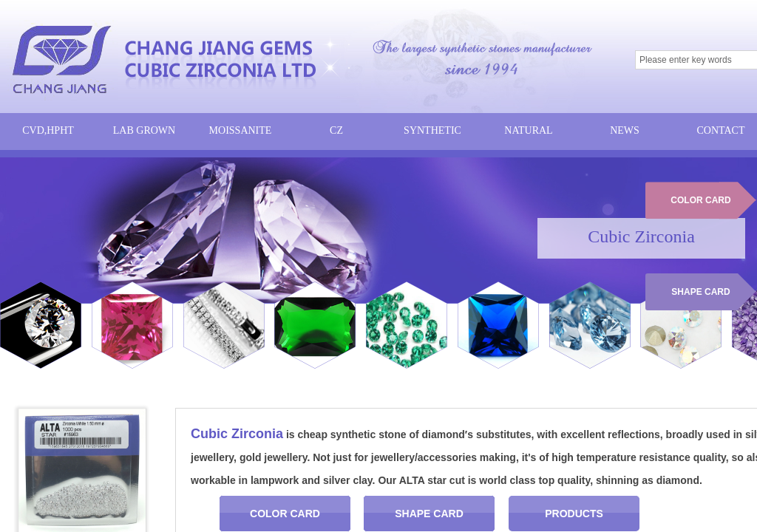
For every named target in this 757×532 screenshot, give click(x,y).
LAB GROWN (144, 130)
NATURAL (528, 130)
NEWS (625, 130)
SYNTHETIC (432, 130)
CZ (336, 130)
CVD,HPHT (48, 130)
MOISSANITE (241, 130)
